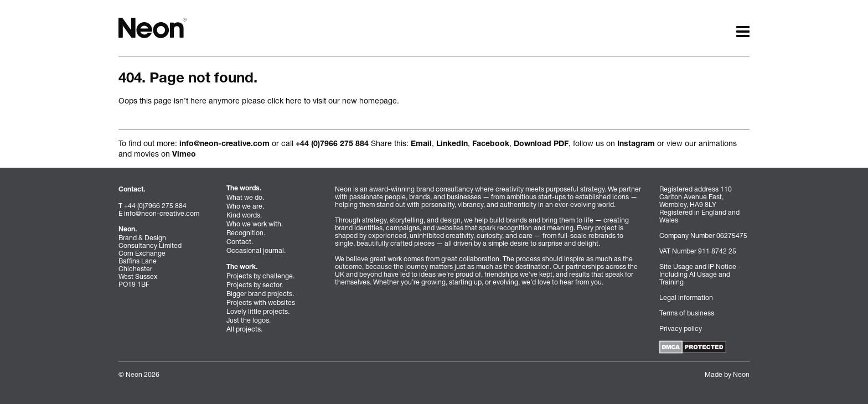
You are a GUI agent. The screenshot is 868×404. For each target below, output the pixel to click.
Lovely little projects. (258, 311)
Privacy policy (681, 328)
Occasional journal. (256, 250)
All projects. (244, 329)
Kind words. (244, 215)
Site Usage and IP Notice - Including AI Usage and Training (700, 274)
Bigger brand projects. (260, 294)
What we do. (245, 197)
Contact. (240, 242)
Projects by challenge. (260, 276)
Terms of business (687, 313)
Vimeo (184, 155)
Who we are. (245, 206)
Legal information (686, 297)
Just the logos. (249, 320)
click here (285, 100)
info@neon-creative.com (224, 144)
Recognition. (246, 233)
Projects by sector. (255, 285)
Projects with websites (261, 302)
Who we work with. (255, 224)
